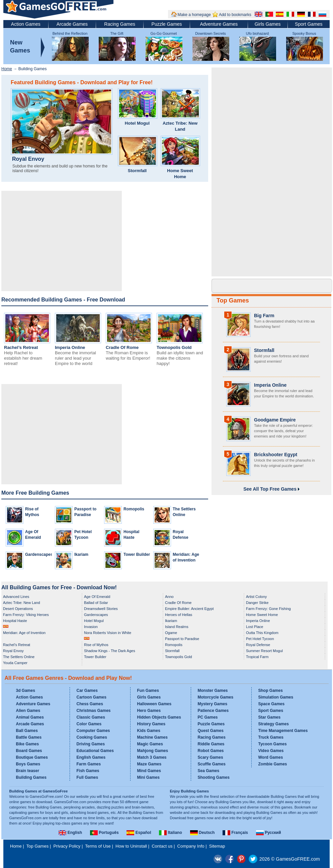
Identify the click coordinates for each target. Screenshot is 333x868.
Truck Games (271, 737)
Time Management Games (283, 731)
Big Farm (264, 316)
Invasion (91, 627)
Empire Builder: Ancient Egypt (189, 609)
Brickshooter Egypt (276, 455)
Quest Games (211, 731)
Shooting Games (214, 777)
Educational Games (95, 751)
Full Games (88, 777)
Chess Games (90, 704)
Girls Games (268, 24)
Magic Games (150, 744)
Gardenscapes (39, 554)
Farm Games (89, 764)
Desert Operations (18, 609)
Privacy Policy (67, 846)
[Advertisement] (62, 241)
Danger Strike (257, 603)
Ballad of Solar (96, 603)
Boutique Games (32, 757)
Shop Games (271, 691)
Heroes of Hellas (179, 615)
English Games (91, 757)
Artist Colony (256, 597)
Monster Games (213, 691)
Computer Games (93, 731)
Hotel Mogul (137, 123)
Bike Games (28, 744)
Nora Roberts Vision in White (108, 633)
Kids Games (149, 731)
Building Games (31, 777)
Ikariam (81, 554)
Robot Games (211, 751)
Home (7, 69)
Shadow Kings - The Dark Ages (110, 651)
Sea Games (209, 771)
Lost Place (255, 627)
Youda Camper (15, 663)
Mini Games (148, 777)
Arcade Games (72, 24)
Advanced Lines (16, 597)
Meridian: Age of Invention (24, 633)
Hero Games (149, 711)
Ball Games (27, 731)
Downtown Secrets (211, 33)
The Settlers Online (19, 657)
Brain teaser (28, 771)
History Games (151, 724)
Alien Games (28, 711)
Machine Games (152, 737)
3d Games (26, 691)
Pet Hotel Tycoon (260, 639)
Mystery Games (213, 704)
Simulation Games (276, 697)
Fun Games (148, 691)
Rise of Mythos (96, 645)
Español (139, 833)
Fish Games (88, 771)
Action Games (26, 24)
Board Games (29, 751)
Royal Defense (258, 645)
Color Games (89, 724)
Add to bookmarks (235, 15)
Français (235, 833)
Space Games (272, 704)
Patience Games (213, 711)
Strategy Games (274, 724)
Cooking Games (92, 737)
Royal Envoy (28, 159)
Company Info (191, 846)
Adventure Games (219, 24)
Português (104, 833)
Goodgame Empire (275, 420)
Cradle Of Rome (122, 347)
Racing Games (120, 24)
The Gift (117, 33)
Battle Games (29, 737)
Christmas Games (94, 711)
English (70, 833)
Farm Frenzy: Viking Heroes (26, 615)
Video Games (271, 751)
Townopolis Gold (174, 347)
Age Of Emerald (97, 597)
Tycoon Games (273, 744)
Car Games (87, 691)
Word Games (271, 757)
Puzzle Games (167, 24)
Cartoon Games (92, 697)
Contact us (162, 846)
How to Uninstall (131, 846)
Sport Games (309, 24)
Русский (269, 833)
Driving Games (91, 744)
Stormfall (137, 171)
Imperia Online (70, 347)
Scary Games (211, 757)
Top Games (233, 300)
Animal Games (30, 717)
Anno (169, 597)
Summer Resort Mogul (264, 651)
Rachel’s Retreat (21, 347)
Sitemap (217, 846)
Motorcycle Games (216, 697)
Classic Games (91, 717)
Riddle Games (211, 744)
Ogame (171, 633)
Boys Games (28, 764)
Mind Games (149, 771)
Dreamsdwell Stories (101, 609)
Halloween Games (154, 704)
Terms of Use (98, 846)
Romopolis (134, 509)
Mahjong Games (153, 751)
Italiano (170, 833)
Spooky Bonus (304, 33)
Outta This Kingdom (262, 633)
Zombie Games (273, 764)
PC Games (208, 717)
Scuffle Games (212, 764)
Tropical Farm (257, 657)
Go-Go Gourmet (164, 33)
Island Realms (177, 627)
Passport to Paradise (182, 639)
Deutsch (202, 833)
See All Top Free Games (271, 489)
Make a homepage (194, 15)
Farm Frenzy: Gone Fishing (268, 609)
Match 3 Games (152, 757)
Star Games (270, 717)
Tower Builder (137, 554)
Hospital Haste (15, 621)
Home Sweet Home (180, 174)
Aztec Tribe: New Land (180, 126)
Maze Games (149, 764)
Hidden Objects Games (159, 717)
